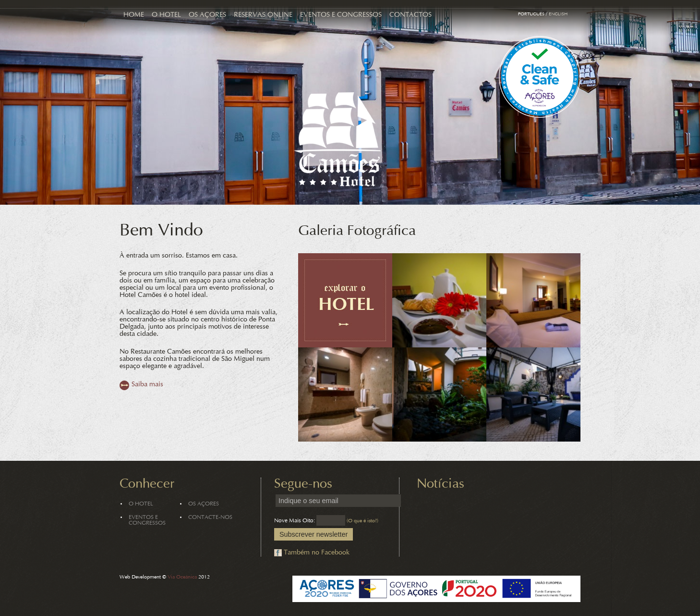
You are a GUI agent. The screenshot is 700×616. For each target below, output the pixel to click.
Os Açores (207, 15)
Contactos (410, 15)
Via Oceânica (182, 577)
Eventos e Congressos (341, 15)
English (558, 14)
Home (134, 15)
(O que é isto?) (362, 521)
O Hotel (166, 15)
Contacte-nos (210, 517)
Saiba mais (147, 385)
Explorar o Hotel (345, 300)
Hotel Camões (337, 139)
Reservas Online (263, 15)
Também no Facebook (317, 553)
